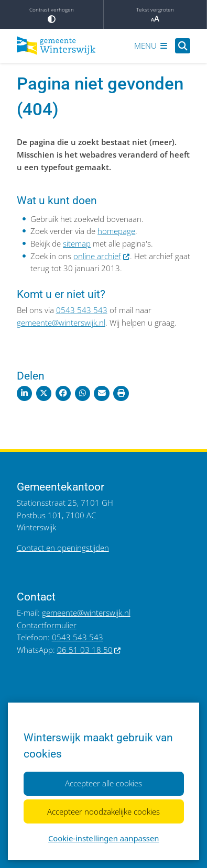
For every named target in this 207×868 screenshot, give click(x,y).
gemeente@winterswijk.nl (61, 322)
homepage (116, 231)
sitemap (77, 243)
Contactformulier (47, 625)
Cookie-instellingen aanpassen (103, 838)
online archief (102, 256)
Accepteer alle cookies (103, 783)
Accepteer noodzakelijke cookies (103, 811)
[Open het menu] (151, 46)
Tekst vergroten (155, 15)
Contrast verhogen (52, 14)
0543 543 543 (82, 310)
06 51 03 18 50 (89, 650)
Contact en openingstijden (63, 548)
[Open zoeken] (183, 46)
